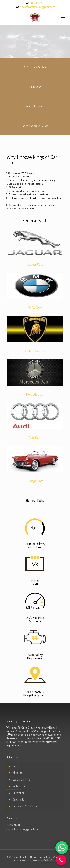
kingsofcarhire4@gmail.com (23, 829)
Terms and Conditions (25, 806)
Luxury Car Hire (21, 779)
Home (16, 766)
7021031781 (36, 3)
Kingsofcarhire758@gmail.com (37, 7)
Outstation (19, 793)
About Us (18, 773)
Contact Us (19, 800)
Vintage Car (19, 786)
